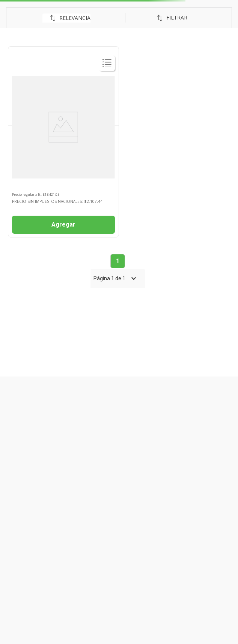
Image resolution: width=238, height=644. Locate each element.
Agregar (63, 224)
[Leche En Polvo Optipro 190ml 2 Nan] (63, 142)
